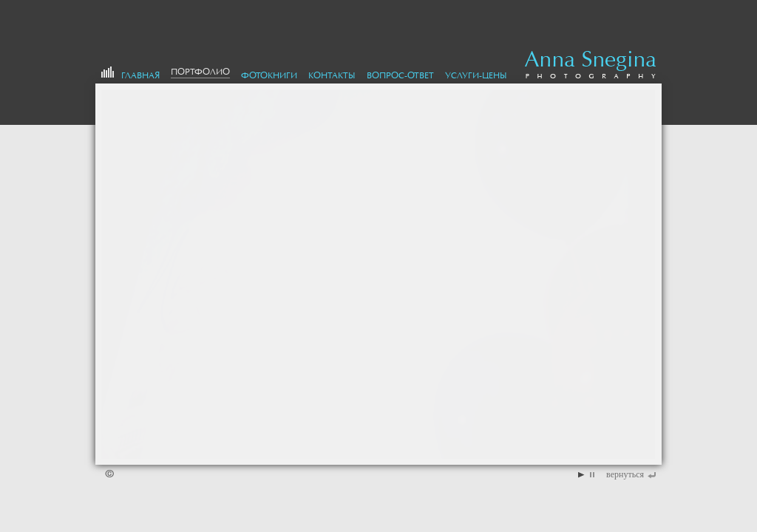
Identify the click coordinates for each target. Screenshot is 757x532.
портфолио (200, 72)
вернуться (625, 474)
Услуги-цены (476, 75)
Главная (140, 75)
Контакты (332, 75)
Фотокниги (269, 75)
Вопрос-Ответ (400, 75)
